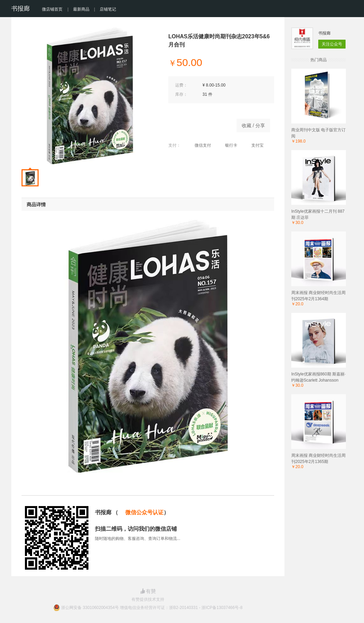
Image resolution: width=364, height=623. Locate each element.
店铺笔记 (108, 9)
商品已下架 (199, 124)
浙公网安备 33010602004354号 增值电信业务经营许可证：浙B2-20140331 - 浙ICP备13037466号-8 (152, 608)
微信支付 (199, 145)
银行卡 (228, 145)
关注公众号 (332, 44)
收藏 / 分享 (253, 125)
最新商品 (81, 9)
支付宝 (254, 145)
